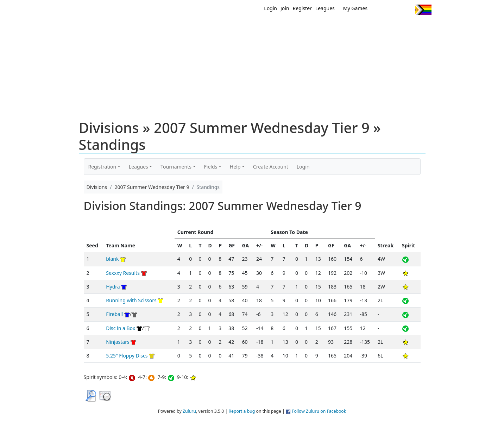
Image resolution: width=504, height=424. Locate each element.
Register (302, 8)
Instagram (407, 10)
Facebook (394, 10)
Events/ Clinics (312, 27)
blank (112, 259)
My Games (355, 8)
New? (235, 27)
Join (285, 8)
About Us (412, 27)
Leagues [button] (138, 167)
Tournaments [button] (176, 167)
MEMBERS (267, 27)
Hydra (113, 287)
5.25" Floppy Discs (127, 356)
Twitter (381, 10)
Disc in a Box (121, 328)
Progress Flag (423, 10)
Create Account (271, 167)
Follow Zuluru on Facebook (319, 411)
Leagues (325, 8)
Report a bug (242, 411)
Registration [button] (102, 167)
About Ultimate (366, 27)
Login (270, 8)
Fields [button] (211, 167)
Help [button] (235, 167)
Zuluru (189, 411)
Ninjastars (118, 342)
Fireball (114, 314)
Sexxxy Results (123, 273)
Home (207, 27)
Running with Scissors (131, 300)
